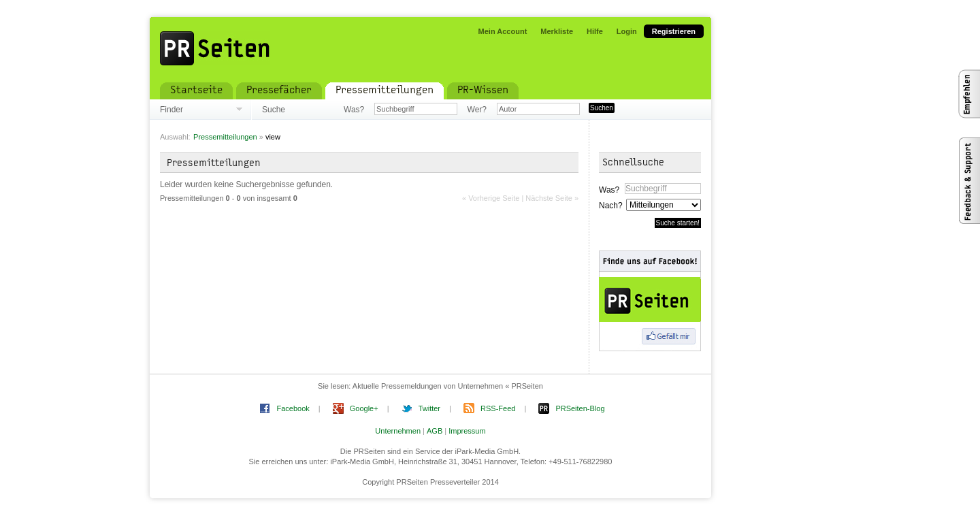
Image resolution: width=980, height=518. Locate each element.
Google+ (364, 408)
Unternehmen (398, 431)
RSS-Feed (498, 408)
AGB (435, 431)
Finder (171, 110)
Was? (354, 110)
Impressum (467, 431)
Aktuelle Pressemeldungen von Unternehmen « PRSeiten (448, 386)
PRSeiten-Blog (580, 408)
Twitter (429, 408)
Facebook (293, 408)
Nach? (610, 206)
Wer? (477, 110)
